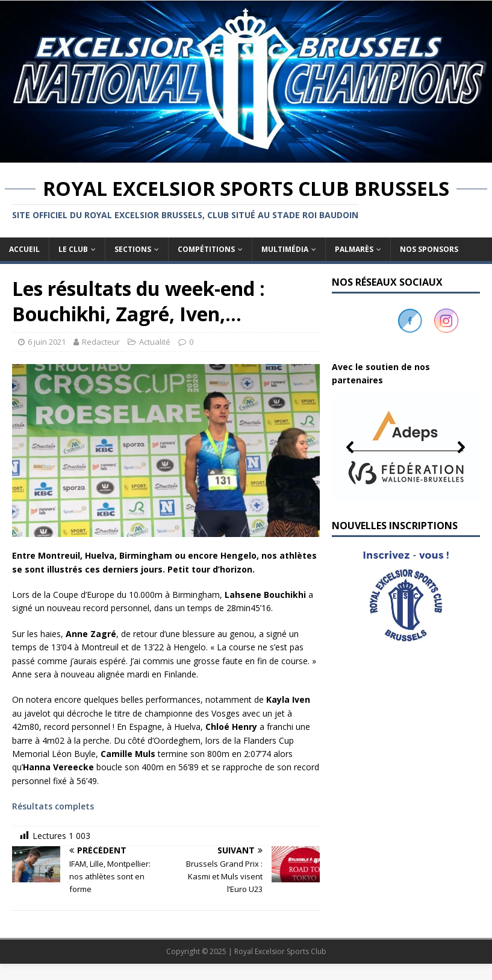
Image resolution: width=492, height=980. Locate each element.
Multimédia (285, 249)
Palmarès (354, 249)
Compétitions (206, 249)
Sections (133, 249)
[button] (406, 447)
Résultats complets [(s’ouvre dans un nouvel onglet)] (53, 806)
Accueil (24, 249)
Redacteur (101, 342)
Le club (73, 249)
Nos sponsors (429, 249)
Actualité (155, 342)
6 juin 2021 (47, 342)
